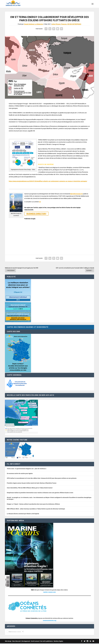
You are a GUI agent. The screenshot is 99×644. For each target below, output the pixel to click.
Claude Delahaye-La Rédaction (33, 24)
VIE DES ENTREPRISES (74, 24)
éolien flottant (56, 24)
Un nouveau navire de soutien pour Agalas (20, 473)
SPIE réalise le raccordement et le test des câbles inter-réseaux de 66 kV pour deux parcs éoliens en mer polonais (42, 478)
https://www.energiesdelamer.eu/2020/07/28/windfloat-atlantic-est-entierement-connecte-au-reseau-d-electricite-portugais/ (48, 181)
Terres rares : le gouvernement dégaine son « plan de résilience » (27, 469)
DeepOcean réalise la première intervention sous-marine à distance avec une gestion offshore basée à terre (40, 493)
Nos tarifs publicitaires (47, 642)
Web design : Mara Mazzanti (13, 642)
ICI (40, 202)
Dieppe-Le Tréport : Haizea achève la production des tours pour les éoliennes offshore (33, 504)
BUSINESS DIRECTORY (36, 214)
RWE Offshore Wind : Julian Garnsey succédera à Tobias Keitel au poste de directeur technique (36, 509)
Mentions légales (58, 642)
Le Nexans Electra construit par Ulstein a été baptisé (23, 514)
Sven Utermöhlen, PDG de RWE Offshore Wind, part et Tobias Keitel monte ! (30, 488)
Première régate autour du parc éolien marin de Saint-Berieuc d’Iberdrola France (32, 483)
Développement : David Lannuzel (30, 642)
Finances (64, 24)
